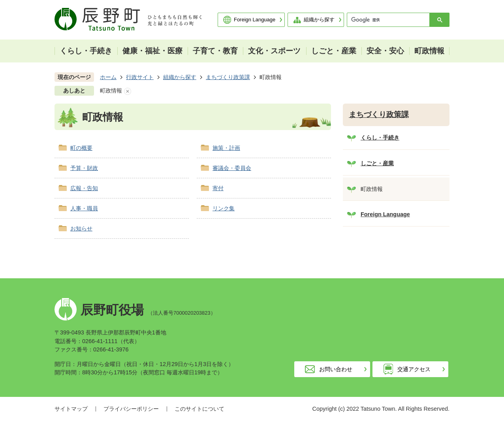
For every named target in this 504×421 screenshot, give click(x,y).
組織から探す (319, 20)
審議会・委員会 (232, 168)
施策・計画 (226, 148)
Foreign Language (255, 20)
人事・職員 (84, 208)
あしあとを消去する (128, 91)
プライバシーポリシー (131, 409)
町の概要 (81, 148)
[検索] (390, 20)
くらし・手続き (380, 138)
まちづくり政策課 (228, 77)
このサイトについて (199, 409)
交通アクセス (414, 369)
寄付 (218, 188)
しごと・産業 (377, 163)
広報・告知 (84, 188)
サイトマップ (71, 409)
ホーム (108, 77)
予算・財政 (84, 168)
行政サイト (140, 77)
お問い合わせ (336, 369)
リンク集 (224, 208)
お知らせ (81, 228)
